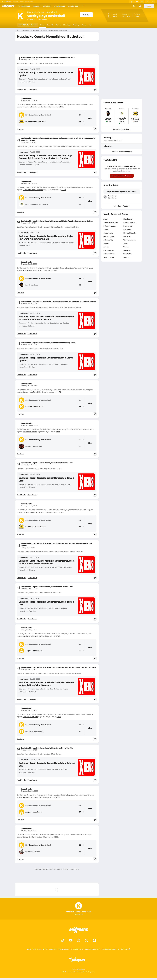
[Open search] (134, 6)
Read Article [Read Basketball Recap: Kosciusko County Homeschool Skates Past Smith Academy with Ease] (21, 253)
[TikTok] (131, 2)
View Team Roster (122, 206)
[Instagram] (142, 2)
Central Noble (108, 233)
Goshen (106, 247)
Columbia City (108, 240)
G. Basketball (59, 6)
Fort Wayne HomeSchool (31, 107)
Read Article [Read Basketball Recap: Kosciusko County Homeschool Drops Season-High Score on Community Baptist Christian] (21, 172)
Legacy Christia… (110, 257)
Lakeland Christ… (110, 254)
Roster (58, 25)
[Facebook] (152, 2)
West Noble (127, 254)
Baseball (47, 6)
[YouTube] (137, 2)
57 (80, 520)
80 (80, 198)
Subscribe (53, 949)
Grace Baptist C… (109, 250)
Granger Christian (29, 837)
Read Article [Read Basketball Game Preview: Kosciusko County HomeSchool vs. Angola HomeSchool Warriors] (21, 699)
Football (37, 6)
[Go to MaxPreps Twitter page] (86, 941)
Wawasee (127, 250)
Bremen (106, 229)
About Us (31, 949)
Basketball (25, 30)
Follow (86, 15)
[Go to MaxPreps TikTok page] (63, 941)
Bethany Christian (110, 226)
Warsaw (126, 247)
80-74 (64, 190)
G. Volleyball (73, 6)
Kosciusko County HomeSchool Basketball (54, 30)
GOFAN (16, 2)
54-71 (59, 392)
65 (80, 527)
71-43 (55, 270)
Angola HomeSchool (30, 636)
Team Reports (24, 69)
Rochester (127, 236)
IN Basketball (35, 30)
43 (80, 285)
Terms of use (78, 949)
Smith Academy (28, 270)
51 (80, 805)
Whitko (126, 257)
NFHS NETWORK (27, 2)
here (135, 192)
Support (125, 949)
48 (80, 731)
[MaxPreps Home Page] (18, 30)
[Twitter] (147, 2)
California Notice (93, 949)
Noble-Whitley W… (130, 222)
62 (80, 845)
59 (80, 446)
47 (80, 644)
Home (42, 25)
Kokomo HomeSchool (30, 392)
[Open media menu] (140, 6)
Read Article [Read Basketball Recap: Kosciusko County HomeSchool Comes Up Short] (21, 90)
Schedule (50, 25)
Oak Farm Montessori (30, 717)
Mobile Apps (42, 949)
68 (80, 651)
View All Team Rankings (122, 151)
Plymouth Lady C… (130, 233)
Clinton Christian (109, 236)
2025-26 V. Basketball (28, 25)
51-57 (58, 797)
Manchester (128, 219)
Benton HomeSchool (30, 432)
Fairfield (106, 243)
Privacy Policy (65, 949)
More (91, 25)
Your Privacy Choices (110, 949)
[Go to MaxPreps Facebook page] (94, 941)
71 (80, 278)
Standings (67, 25)
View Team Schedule (122, 129)
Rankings (76, 25)
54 (80, 115)
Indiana (106, 146)
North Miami (128, 226)
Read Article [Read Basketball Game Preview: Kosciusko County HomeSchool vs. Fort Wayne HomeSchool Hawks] (21, 578)
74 (80, 204)
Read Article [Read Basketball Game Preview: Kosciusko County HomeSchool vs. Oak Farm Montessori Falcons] (21, 334)
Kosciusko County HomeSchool (35, 115)
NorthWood (127, 229)
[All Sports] (83, 6)
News (84, 25)
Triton (125, 243)
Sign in (149, 6)
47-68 (58, 636)
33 (80, 851)
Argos (105, 219)
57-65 (61, 512)
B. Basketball (24, 6)
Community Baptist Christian (33, 190)
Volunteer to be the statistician (122, 176)
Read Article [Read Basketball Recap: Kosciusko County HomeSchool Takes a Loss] (21, 495)
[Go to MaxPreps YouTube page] (71, 941)
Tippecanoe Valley (130, 240)
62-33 (56, 837)
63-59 (58, 432)
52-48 (59, 717)
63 (80, 121)
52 (80, 725)
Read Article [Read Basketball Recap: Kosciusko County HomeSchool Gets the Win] (21, 780)
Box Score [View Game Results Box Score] (21, 129)
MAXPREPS (7, 2)
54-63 (61, 107)
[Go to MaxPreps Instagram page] (78, 941)
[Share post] (95, 90)
